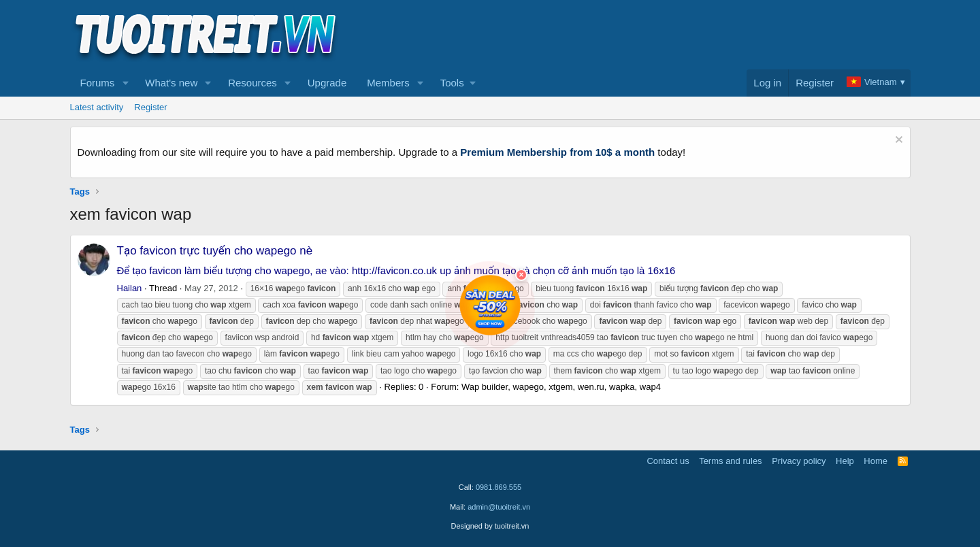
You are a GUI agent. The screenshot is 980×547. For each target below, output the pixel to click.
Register (150, 107)
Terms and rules (730, 461)
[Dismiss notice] (897, 141)
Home (876, 461)
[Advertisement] (663, 35)
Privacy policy (799, 461)
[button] (125, 83)
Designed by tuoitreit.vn (490, 526)
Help (845, 461)
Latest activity (97, 107)
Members (388, 83)
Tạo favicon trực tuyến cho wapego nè (215, 251)
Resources (252, 83)
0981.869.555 (499, 487)
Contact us (668, 461)
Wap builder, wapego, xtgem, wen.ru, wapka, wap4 (561, 387)
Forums (98, 83)
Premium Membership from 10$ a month (557, 152)
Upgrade (327, 83)
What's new (171, 83)
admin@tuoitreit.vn (499, 507)
